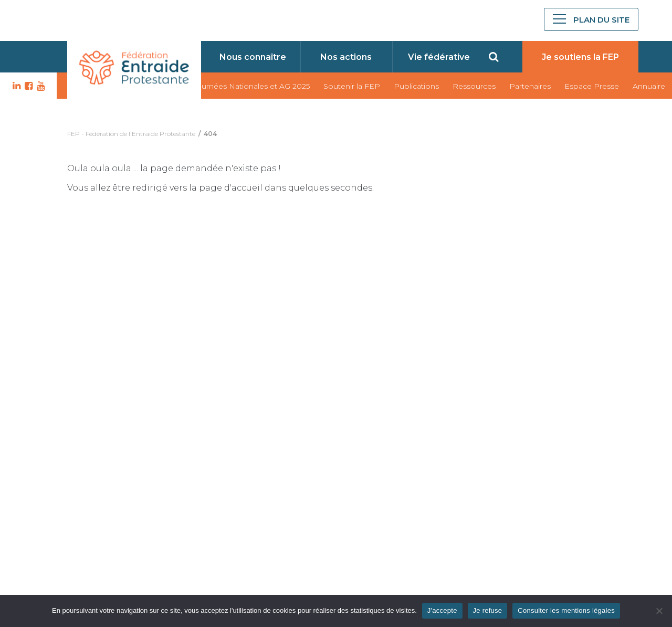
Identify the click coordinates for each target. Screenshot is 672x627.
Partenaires (530, 86)
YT (39, 86)
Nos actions (346, 57)
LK (15, 86)
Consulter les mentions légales (566, 610)
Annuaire (649, 86)
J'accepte (442, 610)
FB (27, 86)
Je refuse (488, 610)
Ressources (474, 86)
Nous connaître (253, 57)
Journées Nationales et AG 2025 (251, 86)
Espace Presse (592, 86)
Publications (416, 86)
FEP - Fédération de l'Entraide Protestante (131, 134)
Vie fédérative (439, 57)
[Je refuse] (659, 611)
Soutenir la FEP (352, 86)
